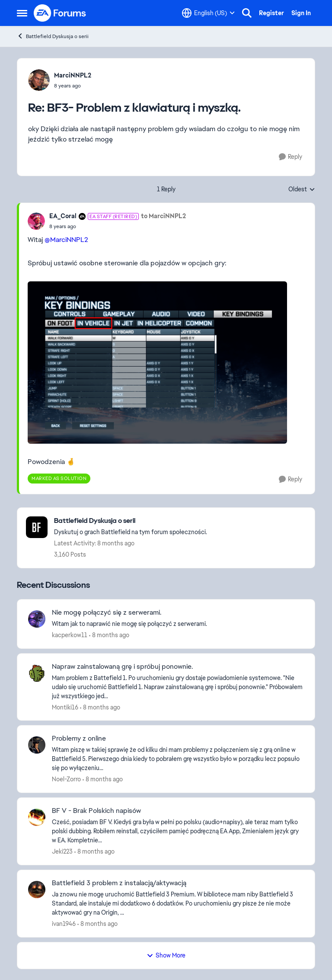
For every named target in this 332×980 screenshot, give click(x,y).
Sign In (301, 13)
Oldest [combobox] (302, 190)
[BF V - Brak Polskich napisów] (178, 831)
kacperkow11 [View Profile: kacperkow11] (70, 635)
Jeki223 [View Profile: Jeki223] (62, 851)
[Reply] (290, 157)
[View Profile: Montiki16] (37, 673)
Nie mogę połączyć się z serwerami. (107, 612)
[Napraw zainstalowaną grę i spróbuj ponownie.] (178, 687)
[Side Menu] (22, 13)
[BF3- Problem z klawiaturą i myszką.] (73, 86)
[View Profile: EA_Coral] (36, 221)
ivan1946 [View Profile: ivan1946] (64, 924)
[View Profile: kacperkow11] (37, 619)
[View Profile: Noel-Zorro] (37, 745)
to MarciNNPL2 (163, 216)
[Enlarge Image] (166, 363)
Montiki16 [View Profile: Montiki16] (65, 707)
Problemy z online (79, 738)
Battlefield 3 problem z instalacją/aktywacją (119, 883)
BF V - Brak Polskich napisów (96, 811)
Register (271, 13)
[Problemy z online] (178, 759)
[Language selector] (208, 13)
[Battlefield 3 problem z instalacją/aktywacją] (178, 904)
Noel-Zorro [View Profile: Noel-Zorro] (66, 779)
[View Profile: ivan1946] (37, 890)
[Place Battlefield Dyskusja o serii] (131, 521)
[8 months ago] (109, 635)
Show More (166, 955)
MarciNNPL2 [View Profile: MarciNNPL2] (73, 75)
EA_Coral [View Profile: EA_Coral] (63, 216)
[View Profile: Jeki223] (37, 817)
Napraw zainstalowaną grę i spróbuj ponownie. (122, 667)
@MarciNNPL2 (66, 240)
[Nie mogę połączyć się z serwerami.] (178, 624)
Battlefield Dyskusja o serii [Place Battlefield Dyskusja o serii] (53, 36)
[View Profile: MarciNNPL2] (39, 80)
